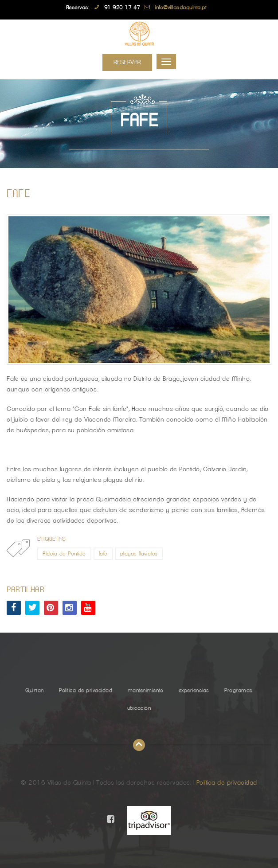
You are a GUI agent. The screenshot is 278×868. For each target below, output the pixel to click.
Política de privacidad (86, 690)
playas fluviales (139, 554)
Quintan (35, 690)
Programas (239, 690)
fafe (103, 554)
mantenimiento (146, 690)
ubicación (139, 708)
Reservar (127, 63)
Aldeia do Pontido (64, 554)
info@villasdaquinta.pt (180, 8)
